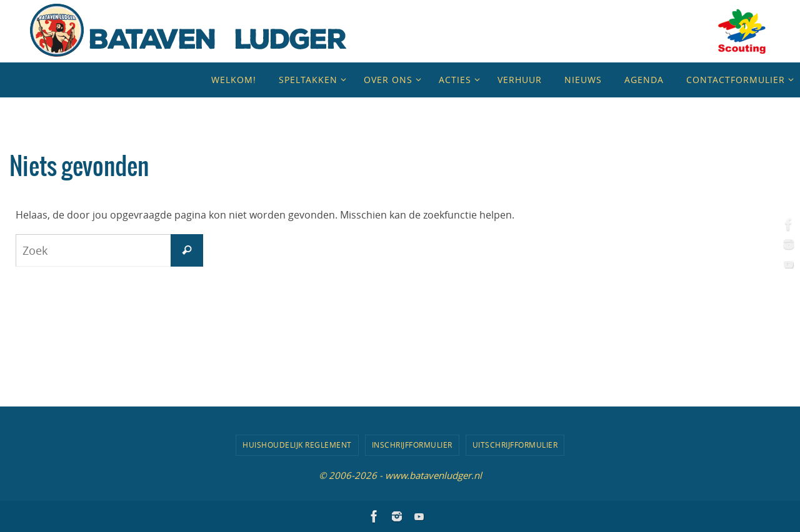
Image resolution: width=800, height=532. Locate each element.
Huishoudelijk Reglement (297, 445)
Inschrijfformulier (412, 445)
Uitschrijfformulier (515, 445)
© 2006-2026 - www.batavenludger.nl (400, 475)
